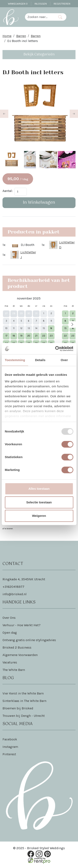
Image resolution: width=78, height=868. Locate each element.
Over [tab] (64, 360)
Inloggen (41, 4)
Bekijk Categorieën (39, 54)
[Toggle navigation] (72, 17)
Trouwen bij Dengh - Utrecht (24, 716)
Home (7, 36)
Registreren (62, 4)
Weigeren (39, 516)
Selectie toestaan (39, 502)
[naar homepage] (11, 17)
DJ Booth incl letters (23, 41)
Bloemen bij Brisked (18, 708)
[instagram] (39, 854)
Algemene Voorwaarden (20, 655)
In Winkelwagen (39, 203)
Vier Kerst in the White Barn (23, 693)
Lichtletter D (67, 245)
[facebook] (31, 854)
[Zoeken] (60, 17)
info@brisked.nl (15, 594)
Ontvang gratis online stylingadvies (29, 640)
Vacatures (10, 662)
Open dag (10, 633)
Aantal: (8, 191)
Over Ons (9, 618)
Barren (21, 36)
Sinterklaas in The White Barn (24, 701)
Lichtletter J (28, 255)
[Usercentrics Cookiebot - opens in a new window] (56, 349)
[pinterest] (47, 854)
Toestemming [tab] (15, 360)
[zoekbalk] (40, 17)
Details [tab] (40, 360)
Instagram (10, 747)
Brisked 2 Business (17, 647)
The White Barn (14, 670)
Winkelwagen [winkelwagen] (18, 4)
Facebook (10, 739)
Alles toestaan (39, 489)
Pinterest (9, 754)
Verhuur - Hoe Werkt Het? (22, 625)
